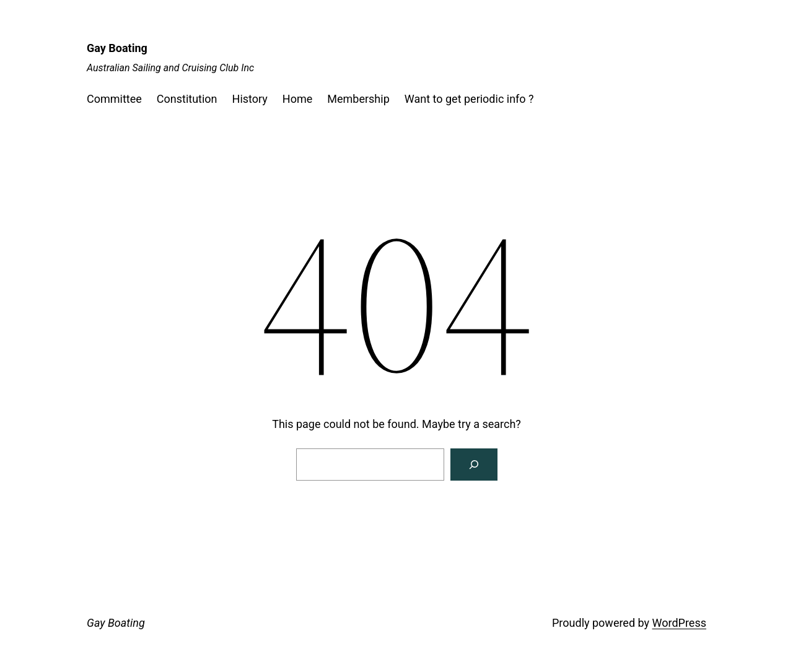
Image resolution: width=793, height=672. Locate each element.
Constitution (187, 99)
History (250, 99)
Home (297, 99)
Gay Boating (117, 48)
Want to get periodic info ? (469, 99)
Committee (114, 99)
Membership (358, 99)
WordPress (679, 623)
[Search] (474, 465)
